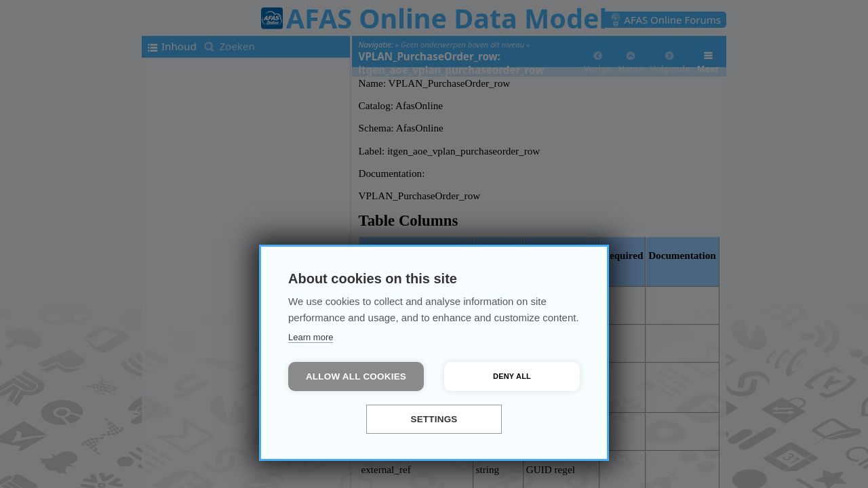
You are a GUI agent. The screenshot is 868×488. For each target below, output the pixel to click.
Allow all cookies (356, 377)
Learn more (311, 337)
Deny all (512, 376)
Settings (434, 419)
